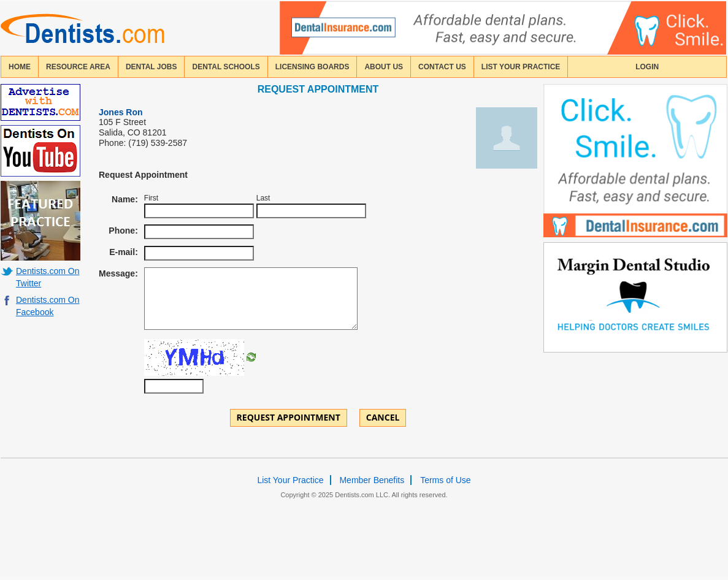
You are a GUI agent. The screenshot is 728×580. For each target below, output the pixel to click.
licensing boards (312, 67)
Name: (125, 199)
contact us (442, 67)
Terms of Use (445, 480)
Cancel (383, 417)
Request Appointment (289, 417)
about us (384, 67)
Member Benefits (372, 480)
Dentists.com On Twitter (48, 277)
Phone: (123, 231)
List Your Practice (521, 67)
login (647, 67)
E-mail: (124, 252)
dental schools (226, 67)
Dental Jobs (151, 67)
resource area (78, 67)
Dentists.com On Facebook (48, 306)
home (20, 67)
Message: (118, 273)
